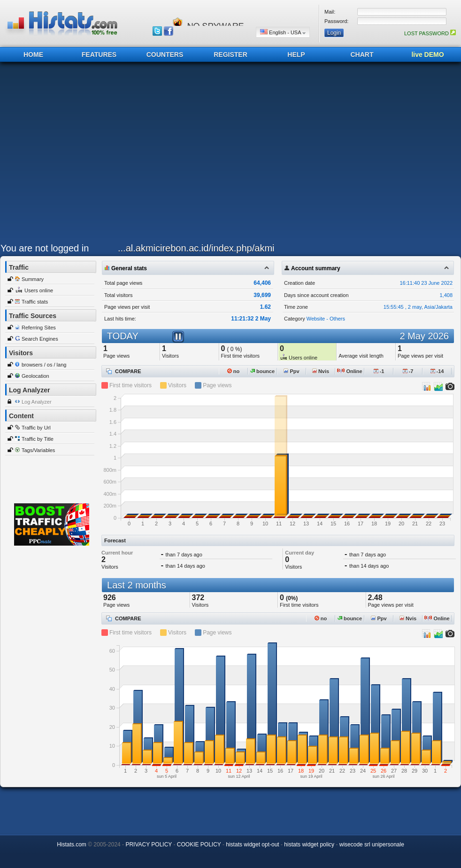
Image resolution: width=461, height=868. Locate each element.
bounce (262, 371)
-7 (408, 371)
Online (350, 371)
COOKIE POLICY (199, 845)
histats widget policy (309, 845)
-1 (379, 371)
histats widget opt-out (252, 845)
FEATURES (99, 55)
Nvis (321, 371)
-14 (437, 371)
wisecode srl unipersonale (372, 845)
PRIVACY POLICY (149, 845)
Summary (33, 279)
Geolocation (35, 376)
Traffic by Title (38, 439)
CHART (362, 55)
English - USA (283, 32)
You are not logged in (45, 248)
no (234, 371)
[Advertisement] (88, 155)
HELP (296, 55)
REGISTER (230, 55)
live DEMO (427, 55)
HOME (33, 55)
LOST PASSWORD (430, 33)
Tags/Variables (38, 450)
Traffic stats (35, 302)
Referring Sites (39, 328)
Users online (39, 290)
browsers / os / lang (44, 365)
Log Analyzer (37, 402)
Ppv (291, 371)
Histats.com (72, 845)
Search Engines (40, 339)
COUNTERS (165, 55)
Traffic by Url (36, 428)
